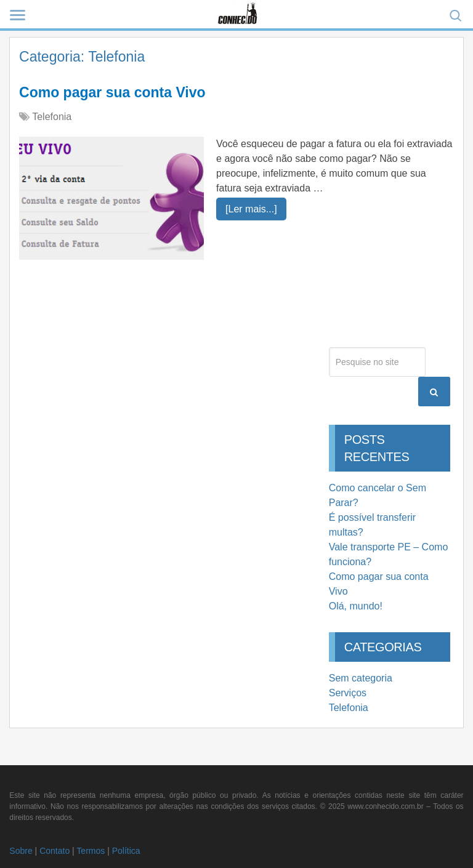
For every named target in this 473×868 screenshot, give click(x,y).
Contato (55, 851)
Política (126, 851)
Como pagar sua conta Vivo (112, 92)
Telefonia (52, 117)
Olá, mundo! (356, 606)
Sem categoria (361, 678)
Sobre (21, 851)
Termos (91, 851)
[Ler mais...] (251, 209)
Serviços (348, 693)
